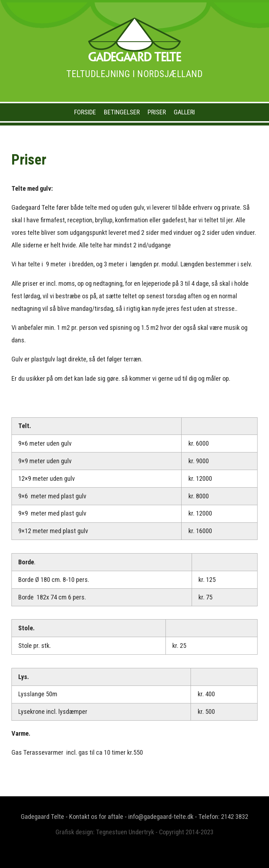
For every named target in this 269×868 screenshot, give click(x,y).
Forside (85, 112)
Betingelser (122, 112)
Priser (157, 112)
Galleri (184, 112)
